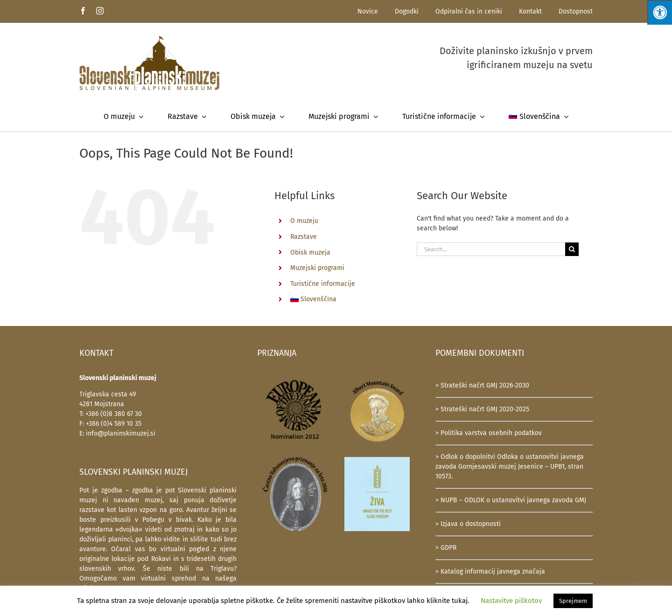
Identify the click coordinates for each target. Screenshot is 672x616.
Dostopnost (576, 11)
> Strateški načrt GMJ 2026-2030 (482, 385)
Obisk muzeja (310, 253)
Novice (368, 11)
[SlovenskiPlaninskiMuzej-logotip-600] (149, 38)
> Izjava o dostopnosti (468, 524)
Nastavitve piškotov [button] (511, 601)
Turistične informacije (323, 284)
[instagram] (100, 11)
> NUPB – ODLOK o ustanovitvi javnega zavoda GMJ (511, 500)
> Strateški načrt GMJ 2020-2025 (482, 409)
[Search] (572, 249)
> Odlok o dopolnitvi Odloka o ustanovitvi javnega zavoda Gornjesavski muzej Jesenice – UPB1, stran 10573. (510, 467)
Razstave (304, 237)
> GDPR (446, 548)
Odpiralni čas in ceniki (469, 11)
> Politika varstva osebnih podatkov (489, 433)
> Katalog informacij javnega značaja (490, 571)
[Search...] (491, 249)
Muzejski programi (317, 268)
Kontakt (530, 11)
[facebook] (83, 11)
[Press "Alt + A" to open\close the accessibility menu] (660, 12)
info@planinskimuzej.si (121, 433)
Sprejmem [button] (573, 601)
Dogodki (407, 11)
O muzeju (304, 221)
